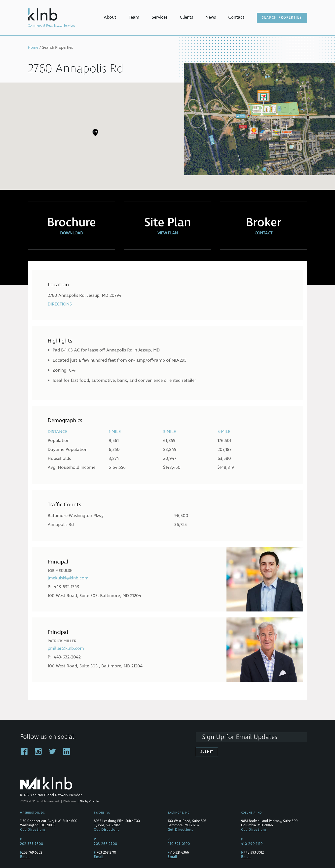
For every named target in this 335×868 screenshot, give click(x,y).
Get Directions (33, 830)
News (211, 17)
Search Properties (282, 18)
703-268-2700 (106, 844)
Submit (207, 752)
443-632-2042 (67, 657)
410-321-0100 (179, 844)
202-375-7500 (32, 844)
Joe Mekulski (61, 571)
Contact (236, 17)
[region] (167, 136)
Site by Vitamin (89, 802)
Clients (186, 17)
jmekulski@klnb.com (68, 578)
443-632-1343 (67, 587)
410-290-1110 (252, 844)
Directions (60, 304)
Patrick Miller (62, 641)
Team (134, 17)
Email (25, 857)
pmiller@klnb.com (66, 648)
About (110, 17)
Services (160, 17)
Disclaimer (70, 802)
